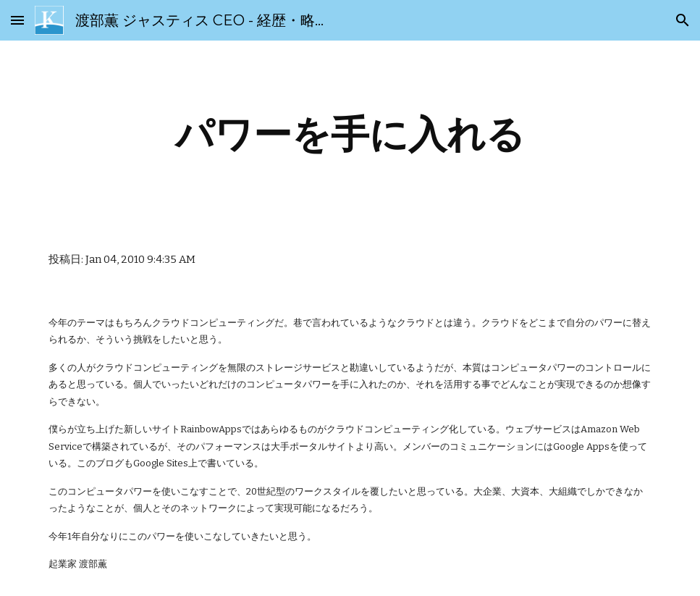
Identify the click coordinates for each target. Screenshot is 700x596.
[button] (17, 20)
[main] (350, 134)
